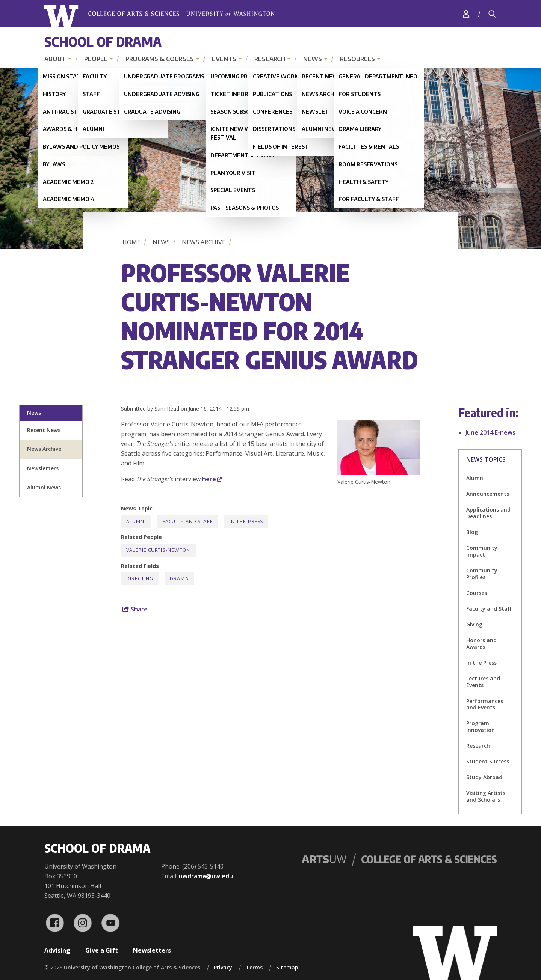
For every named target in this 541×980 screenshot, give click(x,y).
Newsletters (152, 950)
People (96, 59)
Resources (357, 59)
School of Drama (103, 41)
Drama (179, 579)
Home (131, 242)
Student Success (488, 761)
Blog (472, 532)
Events (224, 59)
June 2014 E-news (490, 432)
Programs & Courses (160, 59)
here (212, 479)
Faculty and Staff (489, 609)
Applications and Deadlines (488, 513)
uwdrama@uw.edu (206, 876)
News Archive (204, 242)
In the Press (481, 663)
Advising (57, 950)
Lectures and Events (483, 682)
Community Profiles (482, 574)
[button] (379, 473)
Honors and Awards (481, 644)
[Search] (492, 14)
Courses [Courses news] (477, 593)
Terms (254, 967)
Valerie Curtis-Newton (158, 550)
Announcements (488, 494)
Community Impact (482, 551)
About (55, 59)
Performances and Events (485, 704)
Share (135, 609)
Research (270, 59)
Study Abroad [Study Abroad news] (484, 777)
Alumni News (44, 487)
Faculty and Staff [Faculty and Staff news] (188, 522)
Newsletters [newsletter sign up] (43, 468)
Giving (474, 624)
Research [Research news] (478, 746)
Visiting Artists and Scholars (486, 796)
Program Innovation (481, 726)
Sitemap (287, 967)
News (313, 59)
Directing (140, 579)
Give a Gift (102, 950)
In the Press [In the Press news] (246, 522)
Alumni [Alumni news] (475, 478)
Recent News (44, 430)
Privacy (223, 967)
